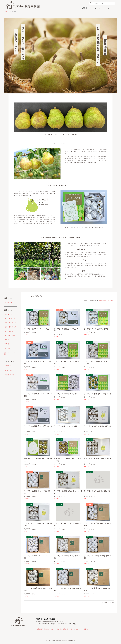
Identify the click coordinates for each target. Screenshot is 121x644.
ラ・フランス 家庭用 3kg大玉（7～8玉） (38, 362)
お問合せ (86, 629)
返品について (10, 375)
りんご (7, 344)
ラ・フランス (9, 314)
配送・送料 (9, 370)
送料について (76, 629)
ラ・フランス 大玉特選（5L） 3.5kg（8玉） (67, 460)
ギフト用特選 (9, 331)
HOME (6, 12)
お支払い (8, 366)
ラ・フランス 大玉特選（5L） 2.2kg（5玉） (97, 362)
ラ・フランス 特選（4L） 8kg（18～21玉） (38, 589)
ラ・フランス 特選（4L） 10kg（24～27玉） (98, 589)
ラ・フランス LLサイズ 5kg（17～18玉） (98, 427)
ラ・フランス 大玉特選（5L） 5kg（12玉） (38, 524)
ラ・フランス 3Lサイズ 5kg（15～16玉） (98, 460)
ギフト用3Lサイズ (10, 327)
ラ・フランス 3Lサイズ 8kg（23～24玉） (68, 557)
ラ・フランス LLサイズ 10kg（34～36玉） (98, 557)
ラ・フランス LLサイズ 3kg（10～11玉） (68, 362)
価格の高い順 (102, 301)
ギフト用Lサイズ (10, 319)
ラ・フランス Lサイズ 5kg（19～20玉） (67, 427)
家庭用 (7, 339)
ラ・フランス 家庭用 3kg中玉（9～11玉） (68, 330)
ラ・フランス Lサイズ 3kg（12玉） (97, 329)
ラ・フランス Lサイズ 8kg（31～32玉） (97, 492)
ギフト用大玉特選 (10, 335)
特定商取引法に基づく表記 (45, 629)
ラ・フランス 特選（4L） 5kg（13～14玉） (68, 492)
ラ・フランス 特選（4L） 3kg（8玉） (98, 394)
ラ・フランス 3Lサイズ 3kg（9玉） (67, 394)
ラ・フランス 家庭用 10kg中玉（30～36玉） (38, 492)
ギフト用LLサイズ (10, 323)
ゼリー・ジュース (10, 353)
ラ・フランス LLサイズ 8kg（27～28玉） (68, 524)
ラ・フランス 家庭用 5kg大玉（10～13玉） (38, 427)
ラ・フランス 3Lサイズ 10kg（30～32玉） (68, 589)
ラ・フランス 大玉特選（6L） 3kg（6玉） (38, 460)
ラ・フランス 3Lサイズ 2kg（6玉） (37, 329)
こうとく (8, 348)
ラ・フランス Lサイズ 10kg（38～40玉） (38, 557)
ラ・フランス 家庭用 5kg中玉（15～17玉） (38, 395)
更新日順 (111, 301)
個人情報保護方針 (62, 629)
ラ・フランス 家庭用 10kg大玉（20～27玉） (98, 524)
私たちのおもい (10, 303)
